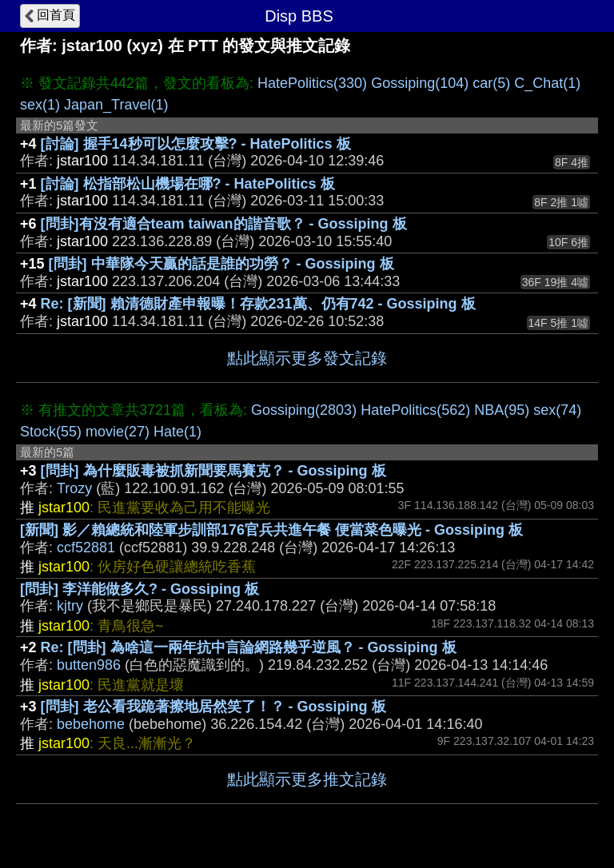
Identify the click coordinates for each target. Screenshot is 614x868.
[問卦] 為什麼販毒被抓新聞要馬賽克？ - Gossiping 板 (213, 471)
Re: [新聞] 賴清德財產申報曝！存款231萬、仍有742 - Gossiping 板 (258, 304)
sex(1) (40, 105)
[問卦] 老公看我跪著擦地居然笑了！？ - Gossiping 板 (213, 707)
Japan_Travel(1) (116, 105)
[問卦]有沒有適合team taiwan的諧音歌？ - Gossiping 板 (224, 224)
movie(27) (118, 432)
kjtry (70, 606)
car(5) (491, 83)
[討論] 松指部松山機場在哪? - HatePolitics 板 (188, 184)
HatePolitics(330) (312, 83)
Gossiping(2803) (304, 410)
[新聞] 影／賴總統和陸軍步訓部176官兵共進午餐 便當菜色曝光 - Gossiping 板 (271, 530)
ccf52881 (86, 547)
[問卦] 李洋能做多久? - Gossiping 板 (140, 589)
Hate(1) (177, 432)
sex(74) (557, 410)
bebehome (91, 724)
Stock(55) (51, 432)
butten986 (89, 665)
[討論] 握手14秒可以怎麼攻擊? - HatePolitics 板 (196, 144)
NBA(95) (502, 410)
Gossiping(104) (420, 83)
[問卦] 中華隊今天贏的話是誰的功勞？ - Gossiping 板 (221, 264)
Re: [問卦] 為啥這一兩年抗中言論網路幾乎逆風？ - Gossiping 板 (249, 647)
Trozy (74, 488)
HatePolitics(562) (415, 410)
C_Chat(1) (547, 83)
